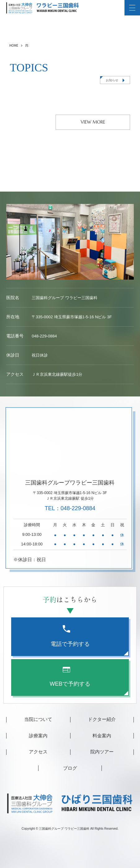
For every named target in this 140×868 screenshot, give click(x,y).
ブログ (70, 768)
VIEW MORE (93, 122)
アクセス (38, 752)
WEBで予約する (70, 677)
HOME (14, 45)
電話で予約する (70, 636)
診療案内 (38, 736)
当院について (38, 719)
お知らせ (112, 80)
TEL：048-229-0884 (70, 508)
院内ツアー (102, 752)
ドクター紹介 (102, 719)
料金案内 (102, 736)
